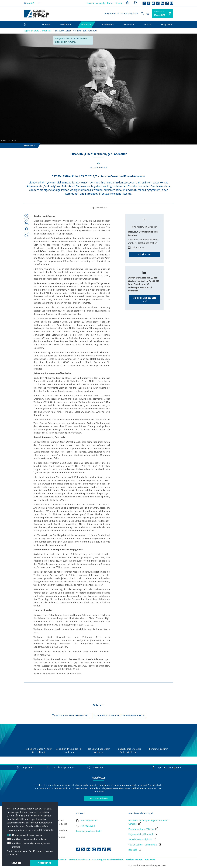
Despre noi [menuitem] (167, 24)
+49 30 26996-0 (86, 826)
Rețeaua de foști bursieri (143, 834)
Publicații (47, 31)
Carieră (90, 3)
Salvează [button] (16, 863)
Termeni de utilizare (79, 860)
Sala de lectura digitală (142, 839)
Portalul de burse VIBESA (143, 829)
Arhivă (119, 3)
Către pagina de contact (88, 831)
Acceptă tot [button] (44, 863)
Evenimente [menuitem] (108, 24)
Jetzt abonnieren (98, 798)
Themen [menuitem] (46, 24)
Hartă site (150, 860)
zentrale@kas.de (87, 821)
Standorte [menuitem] (129, 24)
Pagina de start (31, 31)
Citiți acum (144, 254)
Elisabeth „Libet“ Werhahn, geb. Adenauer (76, 31)
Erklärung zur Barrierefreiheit (108, 860)
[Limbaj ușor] (127, 3)
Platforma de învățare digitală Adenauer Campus (148, 822)
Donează (135, 850)
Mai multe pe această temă (144, 300)
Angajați (100, 3)
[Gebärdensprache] (135, 3)
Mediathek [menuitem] (66, 24)
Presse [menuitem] (148, 24)
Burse (110, 3)
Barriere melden (134, 860)
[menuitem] (28, 25)
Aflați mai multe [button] (45, 830)
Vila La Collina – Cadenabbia (145, 845)
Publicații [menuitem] (86, 24)
